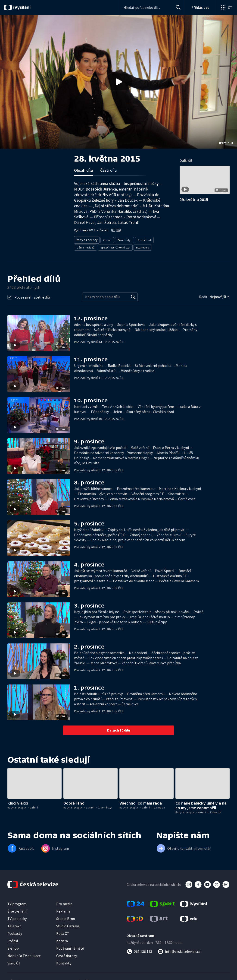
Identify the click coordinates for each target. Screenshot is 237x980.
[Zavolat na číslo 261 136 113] (139, 950)
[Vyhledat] (133, 296)
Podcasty (15, 932)
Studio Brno (66, 917)
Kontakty (64, 962)
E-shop (13, 947)
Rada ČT (63, 932)
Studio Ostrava (68, 925)
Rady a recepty (86, 239)
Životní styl (123, 239)
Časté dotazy (67, 954)
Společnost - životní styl (115, 246)
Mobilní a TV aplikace (24, 954)
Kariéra (62, 939)
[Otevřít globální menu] (226, 7)
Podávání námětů (70, 947)
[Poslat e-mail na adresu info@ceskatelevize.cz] (179, 950)
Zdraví (106, 239)
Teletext (14, 925)
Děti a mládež (86, 246)
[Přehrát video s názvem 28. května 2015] (118, 82)
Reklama (63, 910)
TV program (17, 902)
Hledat (177, 9)
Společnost (143, 239)
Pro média (64, 902)
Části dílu (108, 170)
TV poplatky (17, 917)
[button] (118, 82)
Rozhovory (143, 246)
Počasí (13, 939)
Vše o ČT (14, 962)
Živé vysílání (17, 910)
